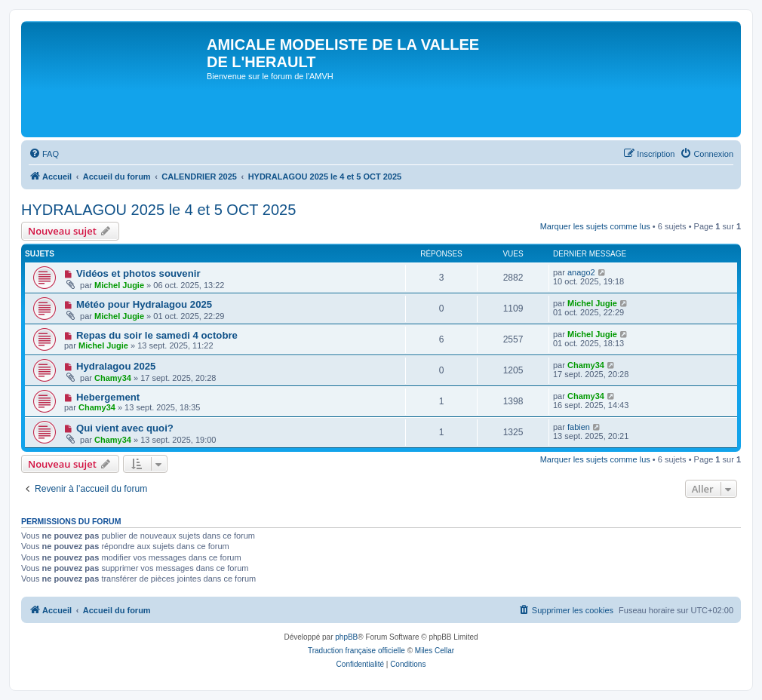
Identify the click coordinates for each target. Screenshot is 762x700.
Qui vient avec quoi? (125, 428)
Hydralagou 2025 (116, 366)
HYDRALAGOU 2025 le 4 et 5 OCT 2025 (158, 210)
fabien (579, 427)
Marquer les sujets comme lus (595, 226)
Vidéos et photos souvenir (138, 273)
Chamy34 (113, 378)
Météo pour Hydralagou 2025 (144, 304)
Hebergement (108, 397)
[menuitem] (44, 154)
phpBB (346, 637)
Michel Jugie (119, 285)
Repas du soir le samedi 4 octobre (157, 335)
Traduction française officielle (356, 651)
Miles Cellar (435, 651)
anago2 (581, 272)
